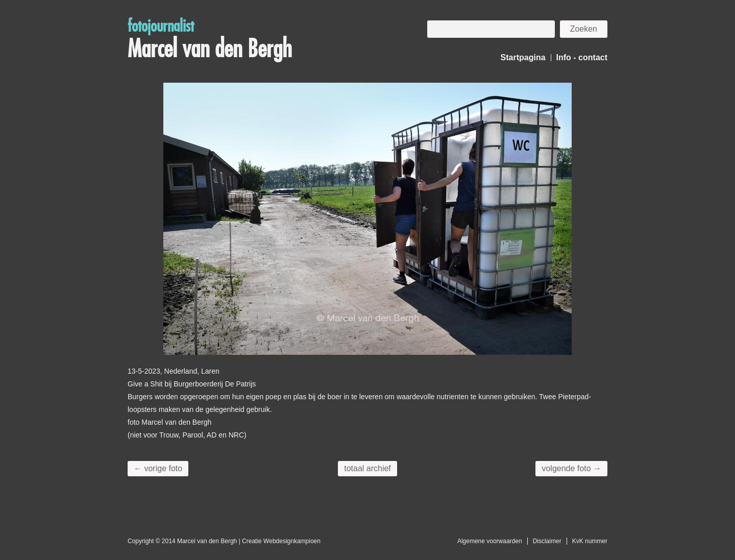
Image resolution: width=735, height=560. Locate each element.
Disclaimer (547, 541)
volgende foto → (571, 468)
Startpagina (523, 57)
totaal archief (367, 468)
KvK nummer (590, 541)
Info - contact (582, 57)
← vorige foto (158, 468)
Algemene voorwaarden (490, 541)
